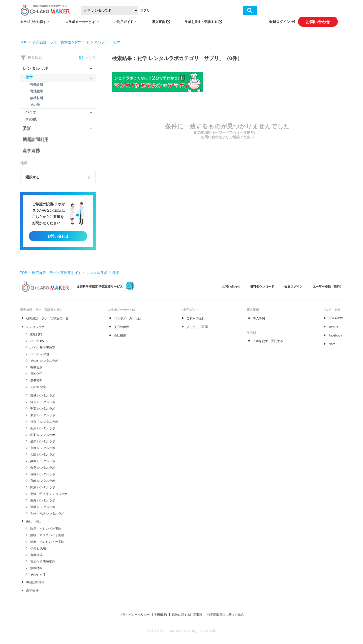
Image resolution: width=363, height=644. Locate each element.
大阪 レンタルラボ (43, 454)
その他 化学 (38, 387)
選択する (33, 177)
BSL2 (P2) (37, 334)
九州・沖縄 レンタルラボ (47, 513)
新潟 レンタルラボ (43, 428)
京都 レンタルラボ (43, 448)
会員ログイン (280, 22)
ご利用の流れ (196, 318)
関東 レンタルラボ (43, 487)
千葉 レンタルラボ (43, 409)
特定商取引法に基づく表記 (225, 615)
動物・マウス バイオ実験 (47, 535)
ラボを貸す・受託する (201, 22)
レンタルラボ (97, 42)
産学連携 (32, 591)
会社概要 (120, 335)
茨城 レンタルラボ (43, 395)
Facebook (335, 335)
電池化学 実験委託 (43, 561)
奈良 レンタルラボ (43, 468)
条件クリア (87, 58)
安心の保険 (122, 327)
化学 (116, 42)
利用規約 (161, 615)
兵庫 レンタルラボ (43, 461)
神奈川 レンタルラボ (44, 422)
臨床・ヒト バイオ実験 (46, 529)
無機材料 (36, 380)
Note (332, 344)
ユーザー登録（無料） (328, 286)
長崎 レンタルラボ (43, 474)
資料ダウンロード (262, 286)
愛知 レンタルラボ (43, 441)
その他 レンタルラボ (44, 361)
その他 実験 (38, 548)
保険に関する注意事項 (187, 615)
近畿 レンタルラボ (43, 507)
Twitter (333, 327)
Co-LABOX (336, 318)
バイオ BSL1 (39, 341)
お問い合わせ (318, 22)
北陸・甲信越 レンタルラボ (49, 494)
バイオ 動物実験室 (43, 347)
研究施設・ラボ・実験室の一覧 (47, 318)
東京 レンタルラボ (43, 415)
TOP (24, 42)
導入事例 (159, 22)
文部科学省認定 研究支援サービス (100, 286)
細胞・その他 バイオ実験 (47, 542)
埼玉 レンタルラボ (43, 402)
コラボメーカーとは (128, 318)
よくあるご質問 (197, 327)
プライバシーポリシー (135, 615)
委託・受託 (34, 521)
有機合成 (36, 367)
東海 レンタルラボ (43, 500)
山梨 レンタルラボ (43, 435)
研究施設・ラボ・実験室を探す (57, 42)
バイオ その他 (40, 354)
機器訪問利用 (35, 582)
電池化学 (36, 374)
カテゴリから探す (33, 22)
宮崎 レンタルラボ (43, 481)
